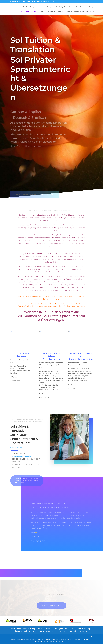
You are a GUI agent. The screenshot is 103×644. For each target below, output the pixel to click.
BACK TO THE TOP (16, 447)
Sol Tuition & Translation (29, 12)
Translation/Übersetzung (23, 355)
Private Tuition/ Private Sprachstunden (51, 356)
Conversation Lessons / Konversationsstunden (81, 356)
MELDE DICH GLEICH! (39, 537)
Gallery (42, 12)
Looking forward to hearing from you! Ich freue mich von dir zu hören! (27, 481)
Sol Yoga (48, 7)
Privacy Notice (79, 12)
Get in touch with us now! (51, 610)
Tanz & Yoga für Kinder (63, 7)
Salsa (16, 7)
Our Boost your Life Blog (55, 12)
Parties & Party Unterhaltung (83, 7)
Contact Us (90, 12)
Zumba (41, 7)
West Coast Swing (28, 7)
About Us (69, 12)
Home (10, 7)
